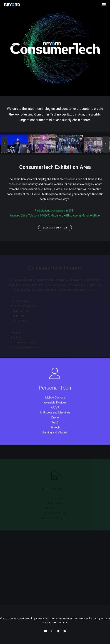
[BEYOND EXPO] (12, 5)
